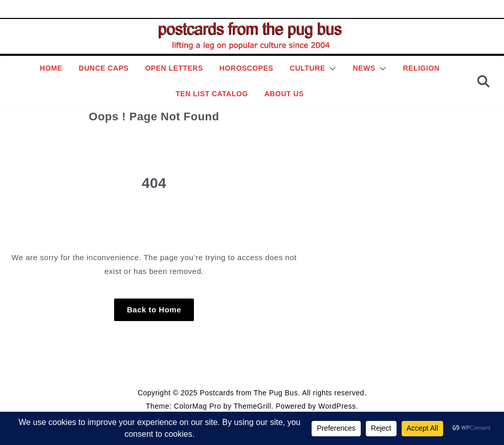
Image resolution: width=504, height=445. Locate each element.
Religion (421, 68)
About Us (284, 94)
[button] (331, 69)
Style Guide (202, 369)
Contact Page (300, 369)
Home (51, 68)
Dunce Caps (104, 68)
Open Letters (174, 68)
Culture (307, 68)
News (364, 68)
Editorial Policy (249, 369)
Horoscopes (246, 68)
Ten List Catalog (212, 94)
